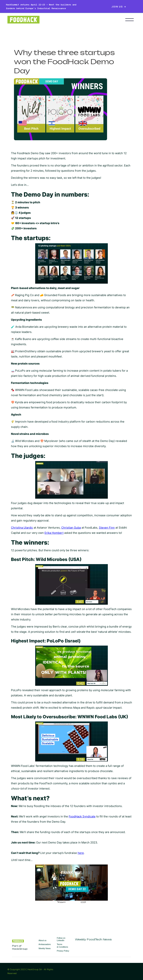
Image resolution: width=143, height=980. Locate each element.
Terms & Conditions (62, 945)
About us (42, 940)
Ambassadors (45, 944)
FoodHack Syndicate (82, 816)
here (81, 853)
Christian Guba (71, 528)
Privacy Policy (63, 951)
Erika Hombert (54, 533)
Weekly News (45, 948)
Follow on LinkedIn (61, 939)
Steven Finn (107, 528)
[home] (61, 20)
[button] (130, 20)
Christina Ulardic (22, 528)
